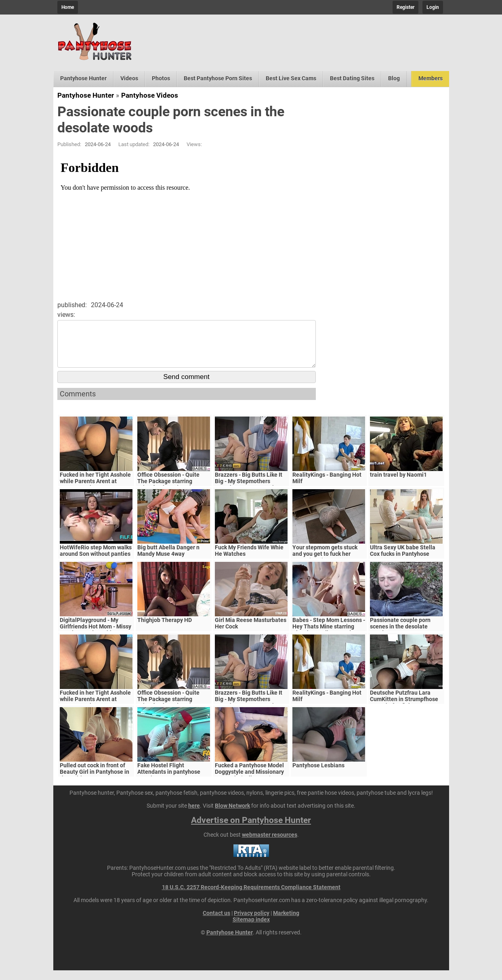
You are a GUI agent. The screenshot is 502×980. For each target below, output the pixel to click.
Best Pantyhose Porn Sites (218, 78)
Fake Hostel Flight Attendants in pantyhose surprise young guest (169, 781)
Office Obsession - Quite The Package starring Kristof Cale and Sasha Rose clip (174, 494)
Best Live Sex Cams (291, 78)
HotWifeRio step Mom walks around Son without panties (96, 560)
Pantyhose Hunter (83, 78)
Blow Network (232, 815)
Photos (161, 78)
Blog (394, 78)
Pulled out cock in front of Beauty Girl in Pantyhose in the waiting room (95, 781)
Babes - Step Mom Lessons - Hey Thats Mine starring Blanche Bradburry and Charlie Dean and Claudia (329, 639)
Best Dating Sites (352, 78)
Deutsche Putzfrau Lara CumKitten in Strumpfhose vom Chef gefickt (404, 709)
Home (68, 7)
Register (405, 7)
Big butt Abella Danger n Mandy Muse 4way (168, 560)
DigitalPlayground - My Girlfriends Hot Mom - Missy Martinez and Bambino (96, 636)
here (194, 815)
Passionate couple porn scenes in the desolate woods (400, 636)
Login (433, 7)
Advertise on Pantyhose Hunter (251, 830)
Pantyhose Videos (150, 95)
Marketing (286, 923)
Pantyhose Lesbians (318, 775)
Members (431, 78)
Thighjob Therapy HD (165, 630)
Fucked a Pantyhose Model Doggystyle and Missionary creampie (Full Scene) (249, 781)
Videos (129, 78)
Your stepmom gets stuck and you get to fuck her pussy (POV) (325, 563)
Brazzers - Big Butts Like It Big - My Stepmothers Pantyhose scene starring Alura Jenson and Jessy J (249, 494)
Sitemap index (251, 929)
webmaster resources (270, 844)
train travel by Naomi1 (398, 484)
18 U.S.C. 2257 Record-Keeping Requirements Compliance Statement (251, 897)
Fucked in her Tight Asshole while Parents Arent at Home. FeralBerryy (95, 491)
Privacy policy (252, 923)
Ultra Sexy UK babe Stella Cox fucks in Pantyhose (403, 560)
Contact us (216, 923)
